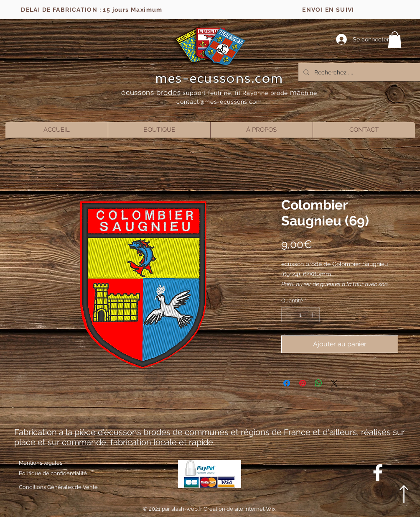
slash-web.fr (187, 509)
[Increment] (313, 315)
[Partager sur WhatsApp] (318, 383)
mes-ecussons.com (219, 78)
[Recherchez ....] (361, 72)
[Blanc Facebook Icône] (378, 473)
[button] (395, 40)
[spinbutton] (300, 315)
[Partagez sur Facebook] (287, 383)
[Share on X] (334, 383)
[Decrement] (288, 315)
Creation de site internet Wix (240, 509)
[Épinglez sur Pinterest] (303, 383)
